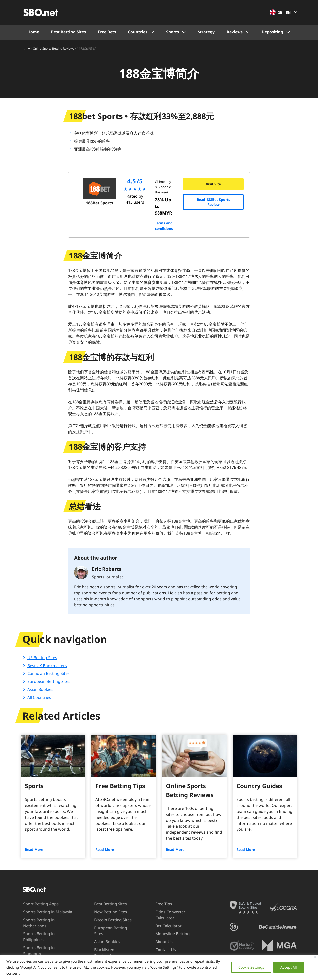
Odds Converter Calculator (166, 915)
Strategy (206, 32)
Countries (138, 32)
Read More (34, 850)
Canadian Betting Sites (48, 673)
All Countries (39, 697)
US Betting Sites (42, 658)
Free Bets (107, 32)
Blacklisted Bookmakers (102, 947)
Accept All (289, 967)
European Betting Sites (49, 681)
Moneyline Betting (168, 934)
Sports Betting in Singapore (44, 942)
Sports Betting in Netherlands (34, 923)
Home (33, 32)
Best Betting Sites (68, 32)
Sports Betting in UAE (39, 950)
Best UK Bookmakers (47, 666)
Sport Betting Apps (36, 904)
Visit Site (213, 184)
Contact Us (161, 950)
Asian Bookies (40, 689)
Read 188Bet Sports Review (213, 202)
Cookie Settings (251, 967)
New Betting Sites (106, 912)
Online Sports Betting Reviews (53, 48)
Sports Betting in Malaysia (43, 912)
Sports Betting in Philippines (45, 934)
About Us (159, 942)
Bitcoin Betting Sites (109, 920)
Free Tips (159, 904)
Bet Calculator (164, 926)
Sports (173, 32)
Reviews (235, 32)
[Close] (315, 957)
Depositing (272, 32)
